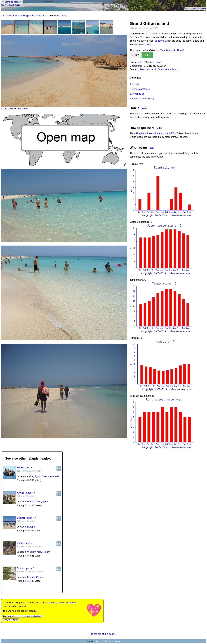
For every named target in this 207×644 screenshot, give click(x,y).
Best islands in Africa (172, 50)
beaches (159, 41)
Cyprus (21, 518)
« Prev (135, 55)
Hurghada (37, 16)
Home (187, 9)
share (64, 16)
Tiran (20, 468)
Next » (147, 55)
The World (7, 16)
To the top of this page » (103, 634)
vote (158, 62)
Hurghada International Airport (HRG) (156, 133)
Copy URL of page (11, 620)
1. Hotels (134, 84)
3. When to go (137, 94)
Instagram (71, 603)
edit (149, 44)
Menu (204, 9)
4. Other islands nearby (142, 99)
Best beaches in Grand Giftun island (159, 69)
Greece (40, 577)
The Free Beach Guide (10, 5)
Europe (31, 527)
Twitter (61, 603)
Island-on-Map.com (104, 641)
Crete (20, 568)
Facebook (51, 603)
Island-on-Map (11, 2)
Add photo (22, 109)
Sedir (20, 543)
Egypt (26, 16)
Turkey (46, 552)
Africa (18, 16)
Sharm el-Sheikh (51, 476)
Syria (45, 502)
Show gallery (8, 109)
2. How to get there (140, 89)
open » (28, 468)
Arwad (21, 493)
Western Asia (34, 502)
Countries (195, 9)
